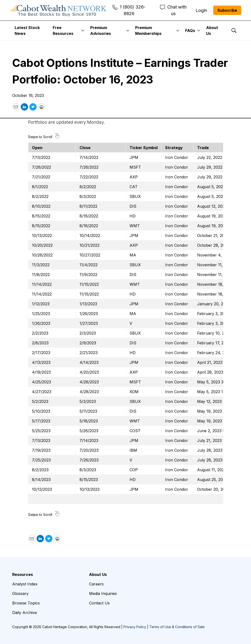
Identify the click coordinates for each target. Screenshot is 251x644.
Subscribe (227, 10)
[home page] (59, 10)
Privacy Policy (135, 627)
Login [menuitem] (201, 10)
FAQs (190, 31)
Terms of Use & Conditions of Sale (177, 627)
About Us (212, 31)
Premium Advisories (101, 31)
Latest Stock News (27, 31)
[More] (83, 31)
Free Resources (63, 31)
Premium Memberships (148, 31)
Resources (23, 574)
